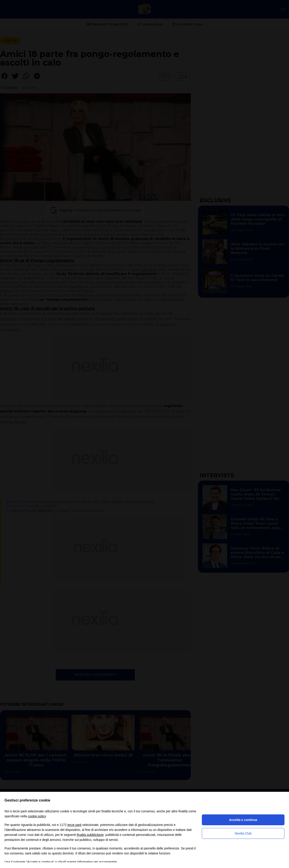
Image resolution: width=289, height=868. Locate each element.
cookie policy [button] (37, 816)
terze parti (75, 825)
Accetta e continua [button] (243, 820)
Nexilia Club (243, 833)
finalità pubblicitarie (90, 835)
